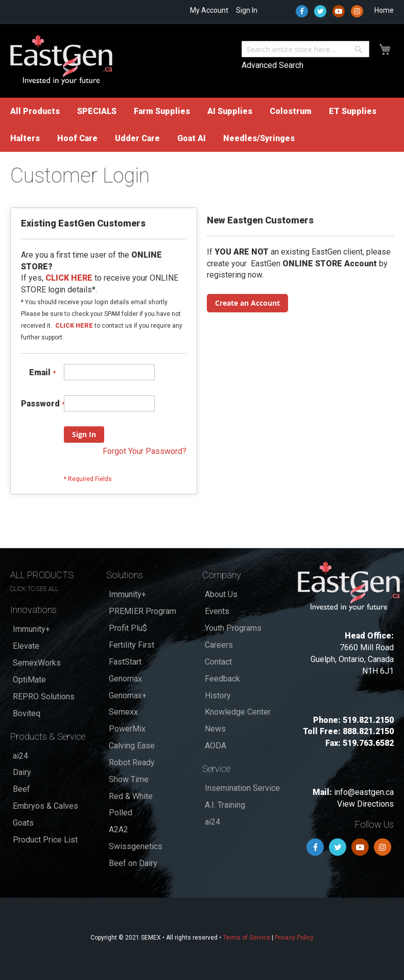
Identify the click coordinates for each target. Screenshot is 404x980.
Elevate (26, 646)
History (218, 696)
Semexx (123, 712)
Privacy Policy (294, 938)
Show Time (129, 779)
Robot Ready (132, 762)
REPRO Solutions (44, 697)
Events (217, 611)
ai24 (20, 756)
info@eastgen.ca (364, 792)
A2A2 (118, 829)
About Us (221, 594)
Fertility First (132, 645)
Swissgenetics (136, 846)
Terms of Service (246, 938)
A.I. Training (225, 805)
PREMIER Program (142, 611)
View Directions (365, 804)
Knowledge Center (238, 712)
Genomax (125, 679)
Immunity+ (31, 629)
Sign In (247, 10)
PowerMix (127, 729)
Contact (218, 662)
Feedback (222, 679)
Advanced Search (272, 65)
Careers (219, 645)
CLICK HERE (74, 326)
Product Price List (45, 840)
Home (384, 10)
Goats (23, 823)
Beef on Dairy (133, 863)
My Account (209, 10)
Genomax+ (128, 696)
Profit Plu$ (128, 628)
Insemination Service (242, 788)
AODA (216, 746)
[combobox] (305, 49)
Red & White (131, 796)
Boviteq (27, 713)
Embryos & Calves (45, 806)
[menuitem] (35, 111)
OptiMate (29, 680)
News (215, 729)
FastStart (125, 662)
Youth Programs (233, 628)
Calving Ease (132, 746)
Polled (121, 813)
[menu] (202, 125)
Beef (21, 789)
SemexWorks (37, 663)
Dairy (22, 772)
